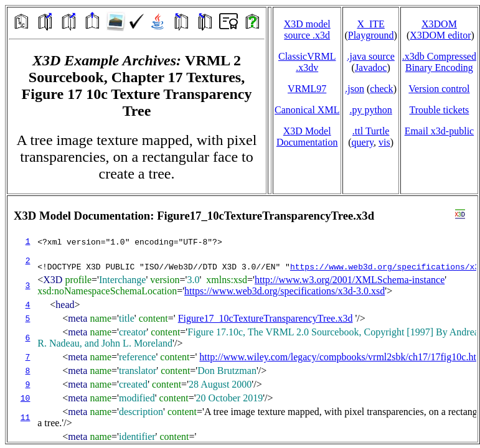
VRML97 (307, 89)
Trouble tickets (439, 110)
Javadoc (371, 68)
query (363, 142)
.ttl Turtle (371, 131)
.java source (370, 56)
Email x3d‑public (440, 131)
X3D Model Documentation (307, 137)
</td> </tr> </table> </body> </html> (242, 319)
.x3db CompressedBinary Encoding (439, 62)
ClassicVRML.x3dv (307, 62)
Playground (371, 35)
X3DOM (439, 24)
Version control (439, 89)
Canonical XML (307, 110)
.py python (370, 110)
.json (355, 89)
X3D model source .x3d (307, 30)
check (381, 89)
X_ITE (370, 24)
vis (384, 142)
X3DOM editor (440, 35)
